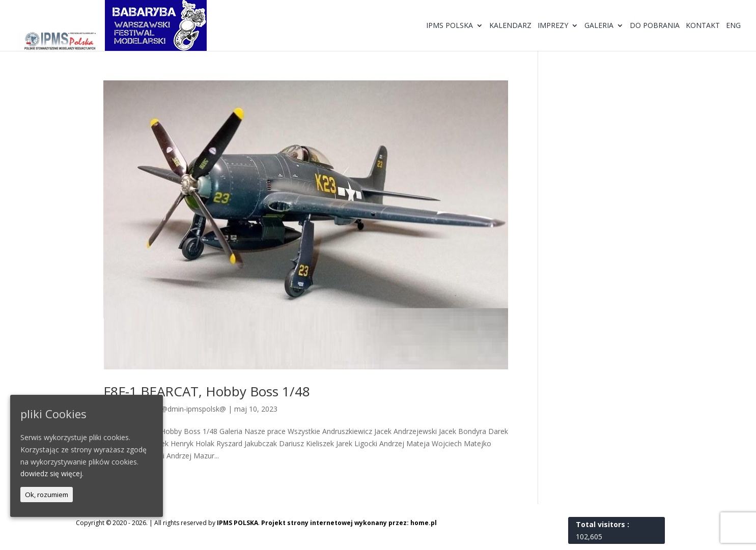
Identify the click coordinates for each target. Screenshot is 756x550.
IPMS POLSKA (237, 523)
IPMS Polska (450, 26)
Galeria (599, 26)
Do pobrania (655, 26)
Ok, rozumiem (47, 495)
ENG (733, 26)
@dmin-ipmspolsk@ (193, 409)
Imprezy (553, 26)
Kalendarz (510, 26)
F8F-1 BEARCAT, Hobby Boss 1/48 (207, 391)
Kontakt (703, 26)
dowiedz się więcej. (52, 473)
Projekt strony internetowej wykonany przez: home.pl (349, 523)
